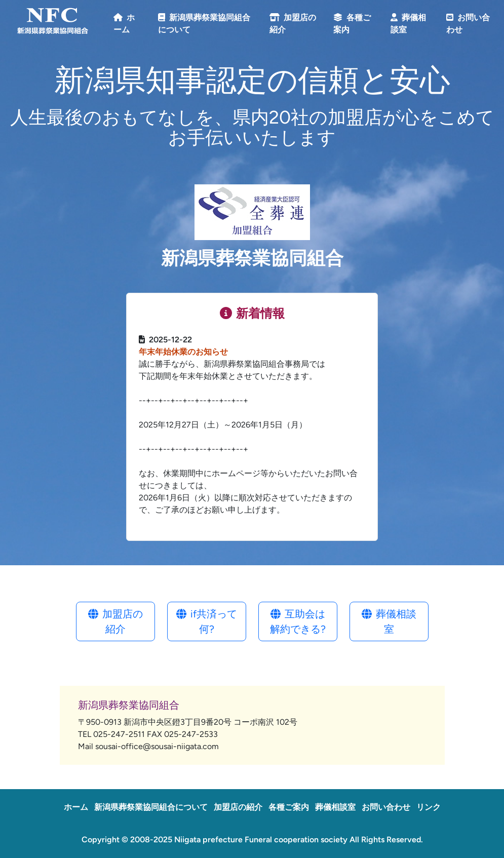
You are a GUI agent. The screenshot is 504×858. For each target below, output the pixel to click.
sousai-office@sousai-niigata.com (157, 746)
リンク (429, 807)
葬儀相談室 (389, 621)
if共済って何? (207, 621)
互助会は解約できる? (298, 621)
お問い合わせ (386, 807)
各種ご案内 (289, 807)
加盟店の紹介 (115, 621)
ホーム (76, 807)
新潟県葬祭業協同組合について (151, 807)
